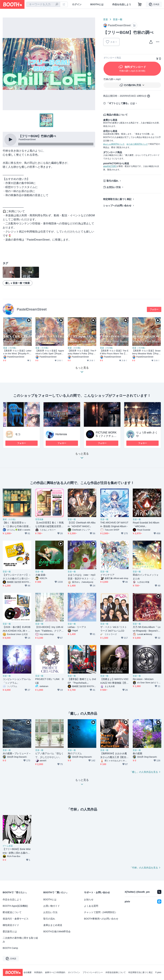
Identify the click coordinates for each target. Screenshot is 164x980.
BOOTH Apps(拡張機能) (15, 906)
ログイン (77, 4)
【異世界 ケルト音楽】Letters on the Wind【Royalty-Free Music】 (17, 352)
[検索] (57, 5)
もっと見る (82, 457)
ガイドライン (74, 972)
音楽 (106, 19)
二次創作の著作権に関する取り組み (20, 940)
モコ (18, 434)
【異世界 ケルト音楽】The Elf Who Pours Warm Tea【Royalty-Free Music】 (114, 352)
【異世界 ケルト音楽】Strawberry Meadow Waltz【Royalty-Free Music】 (147, 352)
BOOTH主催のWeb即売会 (57, 931)
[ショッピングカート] (140, 4)
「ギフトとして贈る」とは (121, 103)
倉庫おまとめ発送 (53, 925)
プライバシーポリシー (93, 972)
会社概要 (28, 972)
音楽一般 (118, 19)
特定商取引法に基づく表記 (117, 199)
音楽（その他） (10, 348)
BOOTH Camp (10, 948)
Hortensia (61, 434)
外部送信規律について (116, 972)
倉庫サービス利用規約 (55, 972)
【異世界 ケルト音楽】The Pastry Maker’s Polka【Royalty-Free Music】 (82, 352)
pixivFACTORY (110, 166)
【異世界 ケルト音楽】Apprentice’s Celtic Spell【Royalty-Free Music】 (50, 352)
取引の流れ (112, 181)
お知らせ (89, 899)
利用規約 (38, 972)
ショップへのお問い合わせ (117, 206)
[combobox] (43, 4)
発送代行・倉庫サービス (16, 919)
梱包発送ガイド (11, 925)
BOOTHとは (97, 4)
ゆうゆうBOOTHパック (137, 144)
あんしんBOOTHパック (114, 144)
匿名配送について (12, 912)
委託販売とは (10, 931)
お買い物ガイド (52, 906)
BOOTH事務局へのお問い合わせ (101, 919)
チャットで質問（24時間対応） (101, 912)
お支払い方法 (114, 187)
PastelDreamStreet (32, 309)
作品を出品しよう (122, 4)
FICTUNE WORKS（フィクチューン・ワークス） (106, 436)
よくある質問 (91, 906)
